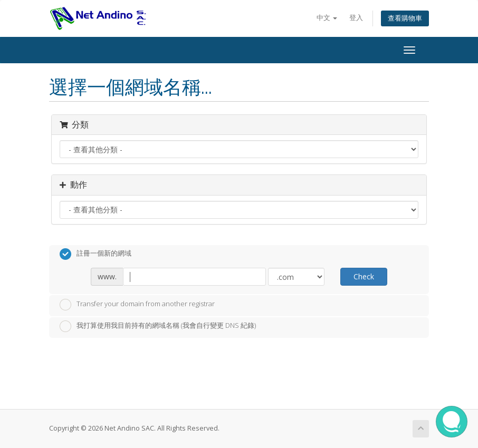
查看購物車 (405, 18)
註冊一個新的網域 (95, 254)
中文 (327, 18)
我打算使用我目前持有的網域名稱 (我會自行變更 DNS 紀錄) (158, 326)
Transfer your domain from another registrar (137, 305)
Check (364, 276)
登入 (356, 18)
